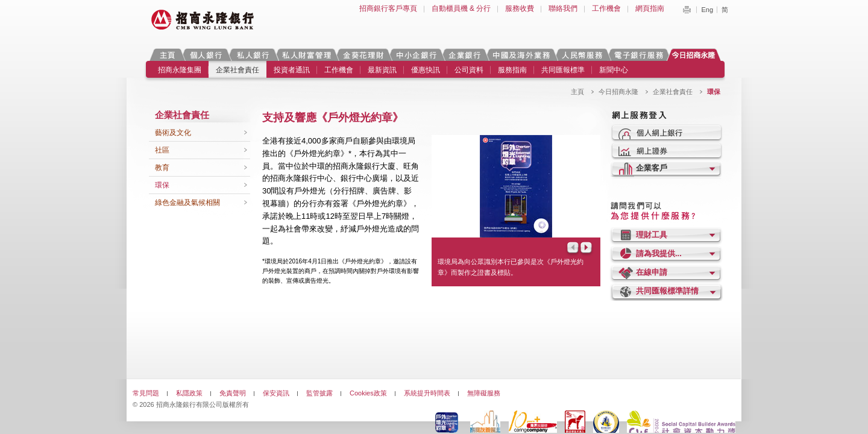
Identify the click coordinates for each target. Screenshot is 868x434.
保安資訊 (276, 393)
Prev (572, 249)
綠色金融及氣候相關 (187, 203)
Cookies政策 (368, 393)
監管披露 (319, 393)
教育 (162, 168)
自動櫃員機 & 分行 (461, 8)
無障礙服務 (484, 393)
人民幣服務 (582, 55)
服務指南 (512, 70)
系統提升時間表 (427, 393)
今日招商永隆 (696, 55)
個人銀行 (206, 55)
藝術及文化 (173, 133)
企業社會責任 (237, 70)
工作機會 (606, 8)
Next (587, 249)
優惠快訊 (426, 70)
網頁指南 (650, 8)
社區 (162, 150)
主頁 (167, 55)
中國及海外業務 (521, 55)
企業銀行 (464, 55)
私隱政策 (189, 393)
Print (687, 10)
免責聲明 (233, 393)
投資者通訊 (292, 70)
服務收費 (520, 8)
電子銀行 (638, 55)
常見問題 (146, 393)
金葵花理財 (363, 55)
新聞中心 (614, 70)
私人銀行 (253, 55)
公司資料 (469, 70)
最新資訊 (382, 70)
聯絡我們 (563, 8)
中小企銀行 (416, 55)
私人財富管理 (306, 55)
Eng (707, 10)
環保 (162, 185)
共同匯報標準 (563, 70)
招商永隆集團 (180, 70)
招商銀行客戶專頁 (388, 8)
